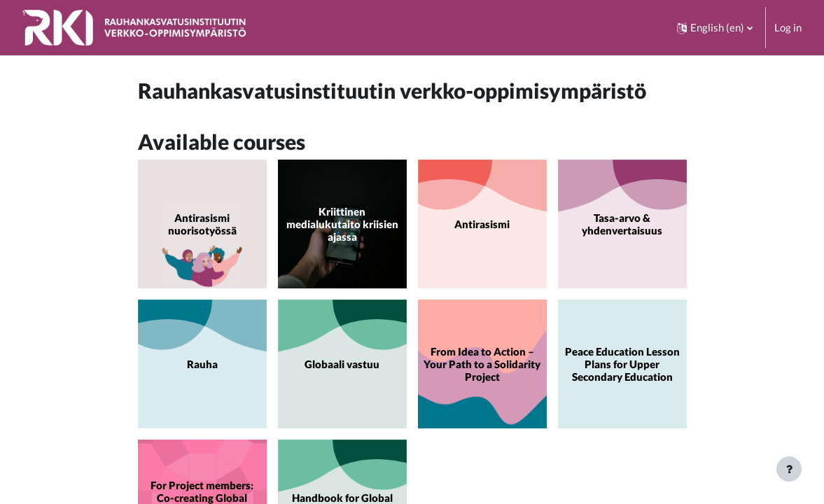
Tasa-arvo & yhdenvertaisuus (622, 224)
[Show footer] (789, 469)
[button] (715, 28)
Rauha (202, 364)
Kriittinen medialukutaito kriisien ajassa (342, 224)
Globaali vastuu (342, 364)
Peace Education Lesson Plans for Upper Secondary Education (622, 364)
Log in (788, 27)
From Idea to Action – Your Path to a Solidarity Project (482, 364)
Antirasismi (482, 224)
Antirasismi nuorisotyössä (202, 224)
